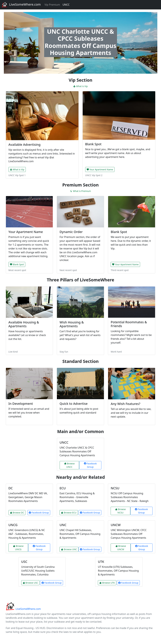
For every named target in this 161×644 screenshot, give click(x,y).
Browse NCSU (120, 511)
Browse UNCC (69, 465)
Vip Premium (52, 5)
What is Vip (80, 86)
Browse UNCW (121, 548)
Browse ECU (69, 513)
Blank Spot (17, 264)
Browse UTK (107, 583)
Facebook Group (90, 465)
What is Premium (80, 191)
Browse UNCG (18, 548)
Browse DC (17, 513)
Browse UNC (69, 549)
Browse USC (30, 583)
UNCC (66, 5)
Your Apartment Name (100, 169)
